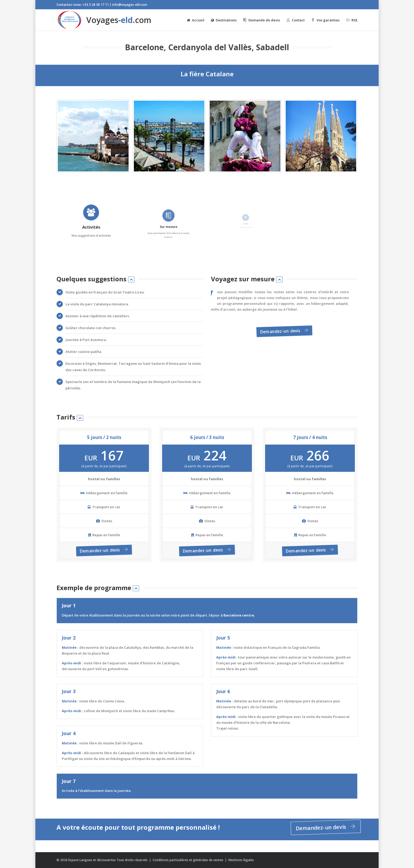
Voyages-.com (104, 20)
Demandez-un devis (283, 332)
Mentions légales (241, 860)
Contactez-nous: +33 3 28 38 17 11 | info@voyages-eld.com (102, 5)
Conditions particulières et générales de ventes (188, 860)
